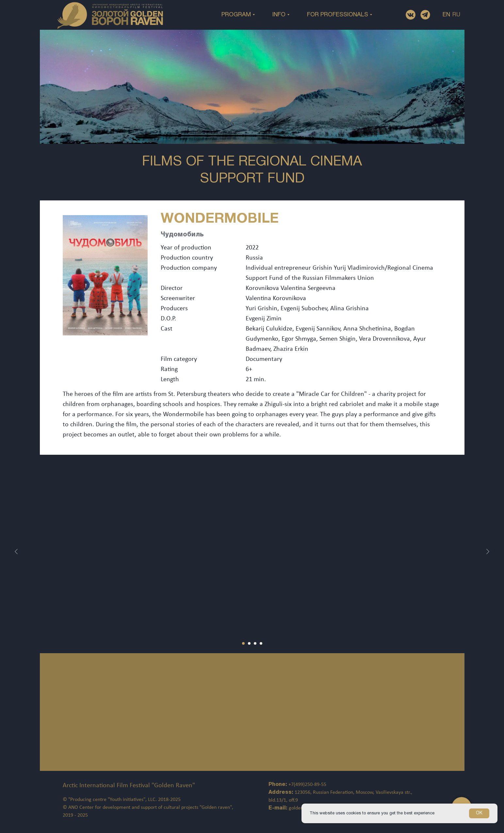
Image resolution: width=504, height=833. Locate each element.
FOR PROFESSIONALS (338, 15)
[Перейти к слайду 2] (249, 643)
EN (446, 15)
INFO (279, 15)
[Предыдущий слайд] (16, 552)
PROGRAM (236, 15)
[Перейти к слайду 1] (243, 643)
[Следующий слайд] (488, 552)
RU (456, 15)
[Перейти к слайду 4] (261, 643)
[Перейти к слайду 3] (255, 643)
